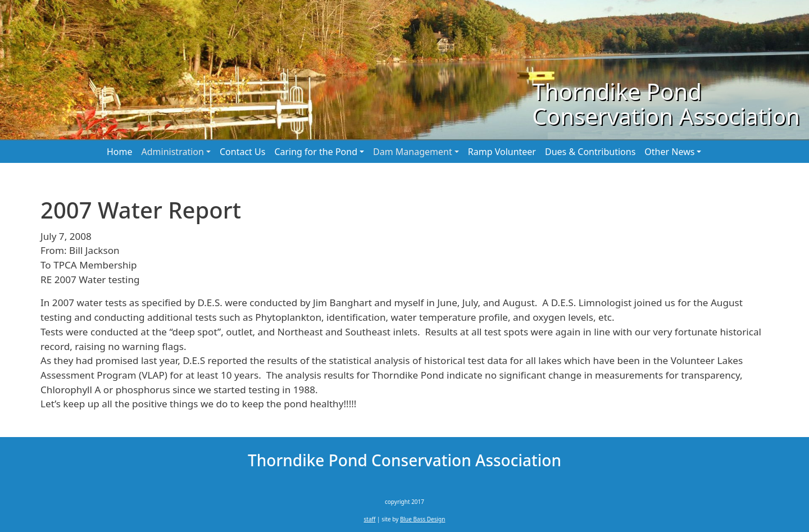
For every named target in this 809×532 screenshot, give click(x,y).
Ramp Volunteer (502, 152)
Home (120, 152)
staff (370, 519)
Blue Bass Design (422, 519)
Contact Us (242, 152)
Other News (669, 152)
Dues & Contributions (590, 152)
